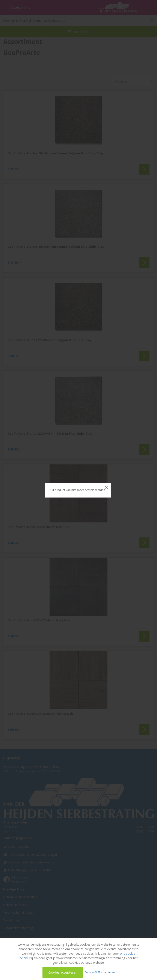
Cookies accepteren (63, 972)
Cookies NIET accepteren (100, 972)
